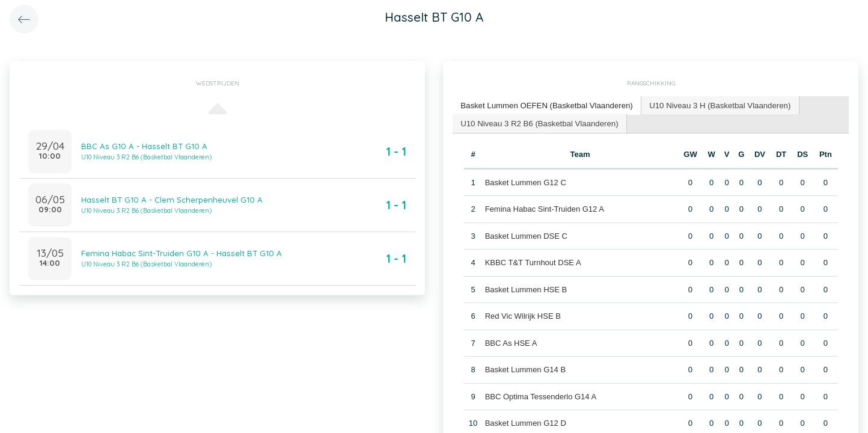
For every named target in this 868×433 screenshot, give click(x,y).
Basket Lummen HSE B (526, 288)
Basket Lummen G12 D (525, 422)
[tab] (546, 106)
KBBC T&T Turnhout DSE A (533, 262)
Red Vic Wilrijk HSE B (522, 315)
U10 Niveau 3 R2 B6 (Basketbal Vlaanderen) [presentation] (538, 122)
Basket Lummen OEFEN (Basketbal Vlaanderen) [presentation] (545, 105)
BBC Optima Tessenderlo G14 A (540, 395)
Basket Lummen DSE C (526, 235)
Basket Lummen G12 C (525, 181)
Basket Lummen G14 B (525, 369)
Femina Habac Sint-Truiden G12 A (544, 208)
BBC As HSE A (511, 342)
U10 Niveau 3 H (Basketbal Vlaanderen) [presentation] (716, 105)
